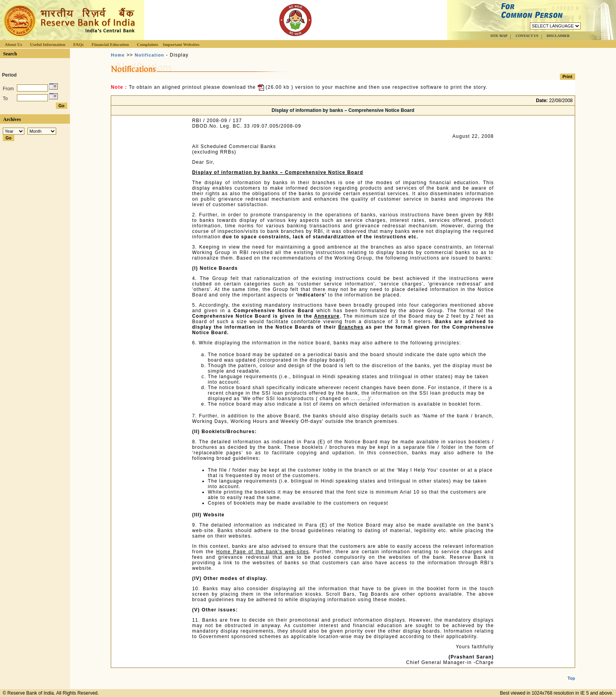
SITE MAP (499, 36)
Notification (149, 55)
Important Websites (181, 44)
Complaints (147, 44)
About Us (13, 44)
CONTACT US (527, 36)
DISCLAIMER (558, 36)
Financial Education (110, 44)
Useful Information (48, 44)
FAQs (78, 44)
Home (118, 55)
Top (571, 672)
